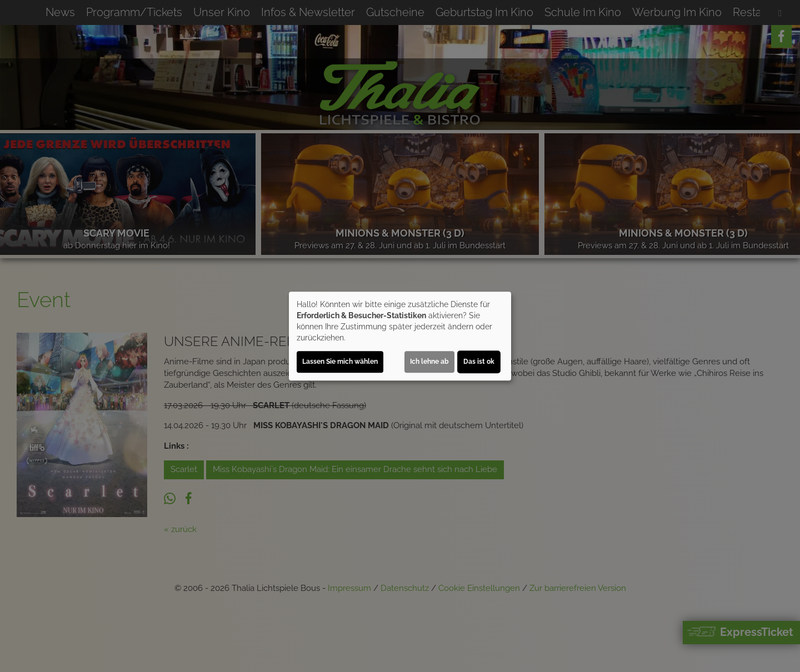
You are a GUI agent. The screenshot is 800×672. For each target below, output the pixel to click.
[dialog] (400, 336)
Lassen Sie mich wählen (340, 362)
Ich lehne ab (429, 362)
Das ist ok (479, 362)
